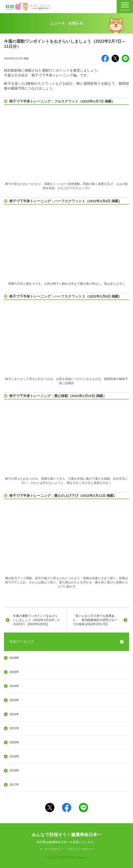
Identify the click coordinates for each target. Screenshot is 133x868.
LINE (125, 58)
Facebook (105, 58)
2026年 (14, 658)
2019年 (14, 756)
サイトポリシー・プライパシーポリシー (69, 849)
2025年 (14, 672)
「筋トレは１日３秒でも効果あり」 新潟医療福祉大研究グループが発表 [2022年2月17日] (95, 620)
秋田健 (28, 7)
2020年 (14, 742)
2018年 (14, 770)
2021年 (14, 728)
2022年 (14, 714)
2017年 (14, 785)
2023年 (14, 700)
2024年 (14, 686)
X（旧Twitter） (115, 58)
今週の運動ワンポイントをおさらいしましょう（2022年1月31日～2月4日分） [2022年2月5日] (36, 620)
